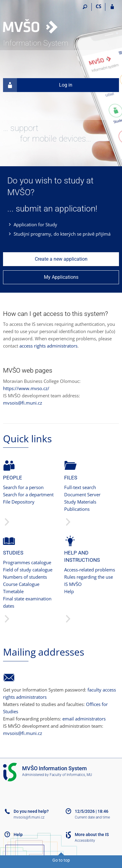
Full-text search (80, 487)
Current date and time (92, 817)
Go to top (61, 860)
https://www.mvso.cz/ (26, 388)
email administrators (84, 719)
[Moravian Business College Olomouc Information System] (37, 20)
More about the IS (92, 835)
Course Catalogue (21, 584)
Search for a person (23, 487)
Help (69, 591)
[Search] (85, 7)
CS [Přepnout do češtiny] (99, 6)
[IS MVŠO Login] (112, 7)
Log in (38, 85)
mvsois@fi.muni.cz (23, 403)
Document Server (82, 494)
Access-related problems (90, 570)
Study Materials (80, 502)
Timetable (13, 591)
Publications (77, 509)
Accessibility (85, 841)
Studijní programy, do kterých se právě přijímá (62, 234)
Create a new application (61, 259)
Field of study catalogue (28, 570)
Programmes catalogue (27, 562)
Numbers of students (25, 577)
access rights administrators (48, 346)
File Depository (19, 502)
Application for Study (35, 224)
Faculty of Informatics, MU (71, 775)
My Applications (61, 277)
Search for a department (28, 494)
